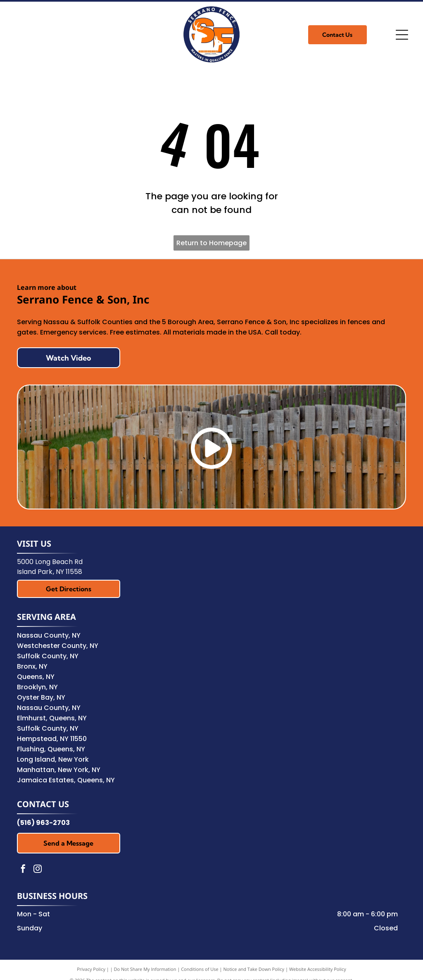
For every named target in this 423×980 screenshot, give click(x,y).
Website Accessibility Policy (318, 969)
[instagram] (38, 870)
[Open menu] (402, 35)
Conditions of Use (200, 969)
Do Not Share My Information (145, 969)
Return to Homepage (211, 243)
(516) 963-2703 (43, 823)
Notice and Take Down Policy (254, 969)
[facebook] (23, 870)
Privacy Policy (91, 969)
